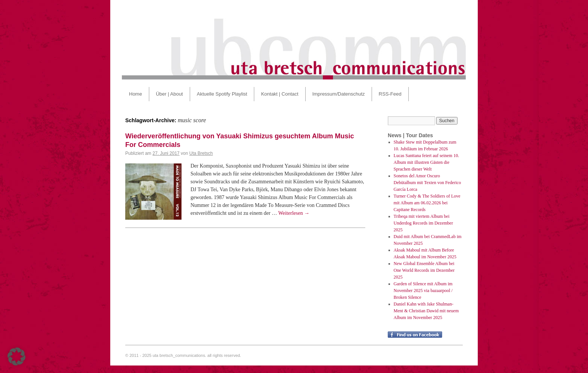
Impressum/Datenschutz (339, 94)
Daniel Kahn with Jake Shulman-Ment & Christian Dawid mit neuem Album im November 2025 (426, 311)
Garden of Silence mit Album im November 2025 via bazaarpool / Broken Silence (423, 291)
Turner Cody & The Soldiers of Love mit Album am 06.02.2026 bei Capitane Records (427, 203)
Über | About (169, 94)
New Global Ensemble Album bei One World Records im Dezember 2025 (424, 270)
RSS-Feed (390, 94)
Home (136, 94)
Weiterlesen (294, 213)
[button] (16, 357)
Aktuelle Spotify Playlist (222, 94)
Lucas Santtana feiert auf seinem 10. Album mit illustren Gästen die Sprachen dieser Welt (427, 162)
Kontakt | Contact (280, 94)
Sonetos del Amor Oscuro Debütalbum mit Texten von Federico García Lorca (427, 183)
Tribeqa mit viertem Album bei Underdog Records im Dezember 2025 (423, 223)
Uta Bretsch (201, 153)
